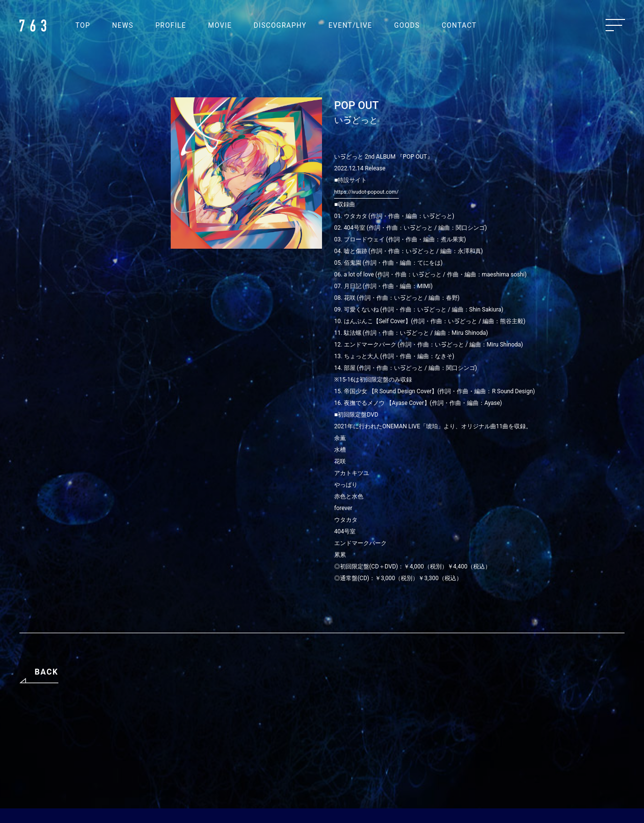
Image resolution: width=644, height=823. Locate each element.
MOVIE (220, 25)
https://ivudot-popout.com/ (367, 192)
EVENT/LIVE (350, 25)
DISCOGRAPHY (280, 25)
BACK (46, 672)
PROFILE (170, 25)
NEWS (123, 25)
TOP (83, 25)
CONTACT (459, 25)
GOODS (407, 25)
